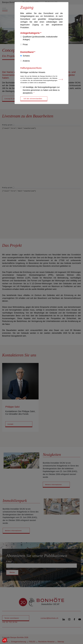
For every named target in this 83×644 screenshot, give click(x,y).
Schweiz (26, 56)
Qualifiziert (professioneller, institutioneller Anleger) (40, 38)
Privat (25, 45)
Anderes (26, 61)
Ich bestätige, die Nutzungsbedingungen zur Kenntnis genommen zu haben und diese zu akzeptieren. (41, 90)
